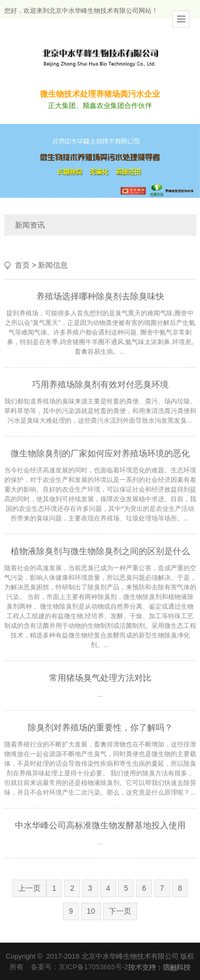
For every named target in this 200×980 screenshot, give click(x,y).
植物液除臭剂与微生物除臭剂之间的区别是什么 (100, 551)
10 (91, 911)
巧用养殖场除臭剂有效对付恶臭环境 (100, 384)
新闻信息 (53, 265)
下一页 (120, 911)
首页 (22, 265)
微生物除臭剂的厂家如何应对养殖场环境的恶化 (100, 453)
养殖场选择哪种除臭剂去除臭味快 (100, 296)
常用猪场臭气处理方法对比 (100, 678)
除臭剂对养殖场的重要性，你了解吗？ (100, 728)
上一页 (29, 888)
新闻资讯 (30, 225)
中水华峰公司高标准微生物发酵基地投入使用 (100, 825)
